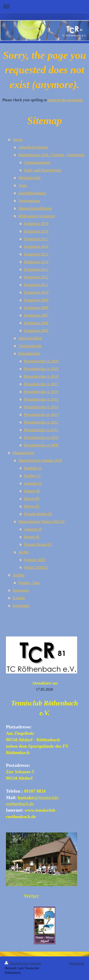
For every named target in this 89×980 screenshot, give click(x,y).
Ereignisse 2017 (36, 239)
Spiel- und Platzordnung (42, 170)
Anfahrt (19, 575)
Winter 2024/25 (36, 567)
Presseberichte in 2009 (41, 445)
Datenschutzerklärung (35, 208)
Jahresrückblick (30, 338)
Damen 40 (32, 491)
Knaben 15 (32, 476)
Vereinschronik (30, 346)
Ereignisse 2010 (36, 292)
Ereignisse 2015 (36, 254)
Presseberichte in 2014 (41, 407)
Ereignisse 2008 (36, 308)
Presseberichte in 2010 (41, 437)
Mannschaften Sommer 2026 (40, 460)
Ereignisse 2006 (36, 323)
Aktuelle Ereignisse (33, 147)
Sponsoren (21, 590)
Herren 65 (32, 506)
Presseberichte (29, 353)
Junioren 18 (33, 483)
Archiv (23, 552)
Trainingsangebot (37, 162)
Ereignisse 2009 (36, 300)
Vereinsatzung (29, 201)
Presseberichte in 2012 (41, 422)
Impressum (21, 606)
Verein (18, 140)
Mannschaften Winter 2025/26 (41, 522)
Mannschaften (23, 453)
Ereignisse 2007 (36, 315)
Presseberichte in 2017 (41, 384)
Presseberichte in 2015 (41, 399)
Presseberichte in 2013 (41, 415)
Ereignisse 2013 (36, 269)
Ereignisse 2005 (36, 331)
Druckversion (17, 963)
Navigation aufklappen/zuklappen (44, 6)
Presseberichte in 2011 (41, 430)
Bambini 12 (33, 468)
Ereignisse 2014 (36, 262)
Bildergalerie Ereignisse (37, 216)
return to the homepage (66, 100)
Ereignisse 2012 (36, 277)
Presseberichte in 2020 (41, 361)
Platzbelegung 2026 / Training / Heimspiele (51, 155)
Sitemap (36, 963)
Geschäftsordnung (32, 193)
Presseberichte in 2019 (41, 369)
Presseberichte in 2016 (41, 392)
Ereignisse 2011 (36, 285)
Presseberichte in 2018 (41, 376)
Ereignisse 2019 (36, 224)
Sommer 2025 (35, 560)
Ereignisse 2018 (36, 231)
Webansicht (77, 963)
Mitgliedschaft (29, 178)
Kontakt (19, 598)
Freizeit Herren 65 (38, 514)
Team (22, 185)
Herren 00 (32, 499)
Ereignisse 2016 (36, 246)
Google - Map (29, 583)
